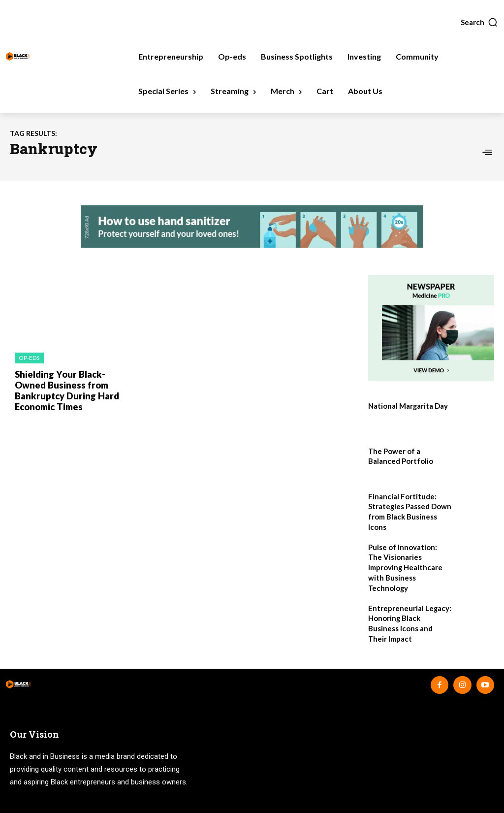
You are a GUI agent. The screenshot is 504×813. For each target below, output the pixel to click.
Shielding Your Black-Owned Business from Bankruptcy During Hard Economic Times (63, 389)
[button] (479, 22)
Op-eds (29, 358)
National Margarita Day (407, 406)
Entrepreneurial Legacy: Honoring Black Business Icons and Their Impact (408, 602)
